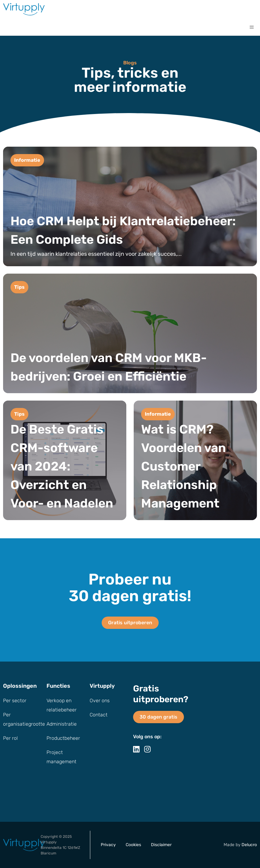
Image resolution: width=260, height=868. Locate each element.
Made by (240, 845)
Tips (19, 287)
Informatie (27, 160)
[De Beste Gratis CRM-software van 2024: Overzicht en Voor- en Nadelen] (65, 460)
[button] (252, 27)
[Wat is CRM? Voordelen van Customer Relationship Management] (195, 460)
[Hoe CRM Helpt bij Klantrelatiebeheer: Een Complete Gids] (130, 206)
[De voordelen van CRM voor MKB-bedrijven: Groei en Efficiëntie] (130, 333)
